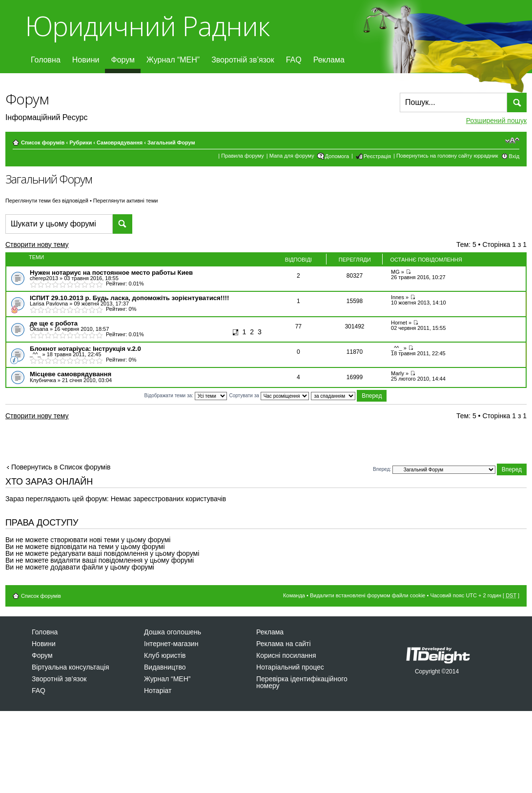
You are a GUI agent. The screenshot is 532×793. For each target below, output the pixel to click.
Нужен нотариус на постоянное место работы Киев (111, 273)
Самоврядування (120, 142)
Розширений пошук (496, 121)
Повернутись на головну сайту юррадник (447, 156)
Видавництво (165, 667)
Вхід (514, 156)
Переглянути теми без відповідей (47, 201)
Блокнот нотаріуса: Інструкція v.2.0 (85, 349)
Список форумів (43, 142)
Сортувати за (269, 396)
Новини (86, 60)
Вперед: (382, 469)
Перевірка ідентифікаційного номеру (302, 682)
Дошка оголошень (173, 632)
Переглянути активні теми (126, 201)
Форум (123, 60)
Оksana (39, 329)
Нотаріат (158, 691)
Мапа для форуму (292, 156)
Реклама (329, 60)
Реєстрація (377, 156)
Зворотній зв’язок (243, 60)
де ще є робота (54, 323)
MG (395, 272)
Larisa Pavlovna (49, 304)
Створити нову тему (46, 246)
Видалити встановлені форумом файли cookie (368, 595)
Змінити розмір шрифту (512, 141)
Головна (46, 60)
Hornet (399, 323)
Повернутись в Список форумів (61, 467)
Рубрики (81, 142)
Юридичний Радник (147, 26)
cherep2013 (44, 278)
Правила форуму (242, 156)
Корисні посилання (286, 655)
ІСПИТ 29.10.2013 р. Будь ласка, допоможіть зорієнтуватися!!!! (129, 298)
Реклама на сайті (284, 644)
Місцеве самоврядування (71, 374)
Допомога (337, 156)
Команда (294, 595)
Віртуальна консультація (71, 667)
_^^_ (35, 354)
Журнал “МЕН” (173, 60)
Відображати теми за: (186, 396)
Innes (398, 297)
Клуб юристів (165, 655)
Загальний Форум (171, 142)
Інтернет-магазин (171, 644)
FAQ (294, 60)
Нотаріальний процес (290, 667)
